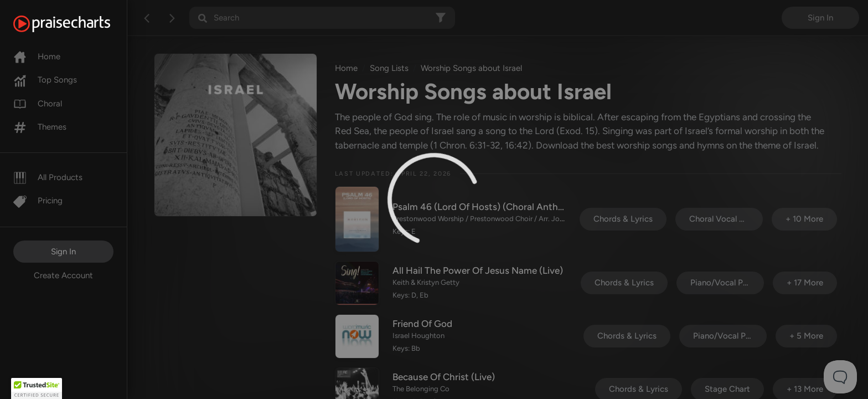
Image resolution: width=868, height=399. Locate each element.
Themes (40, 127)
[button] (37, 388)
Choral (38, 104)
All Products (48, 177)
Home (37, 57)
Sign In (63, 252)
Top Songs (45, 80)
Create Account (63, 275)
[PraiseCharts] (76, 24)
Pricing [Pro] (38, 201)
